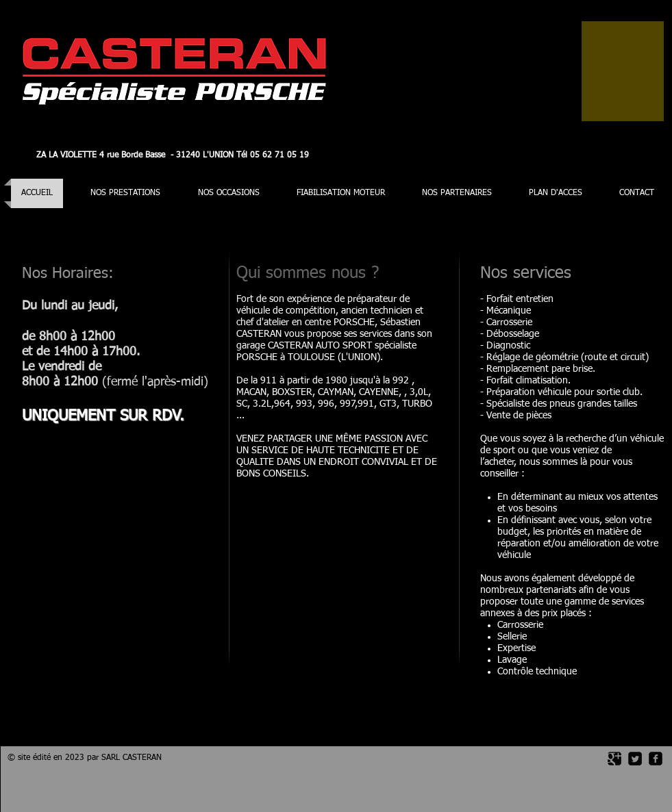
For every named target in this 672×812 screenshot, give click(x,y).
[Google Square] (614, 759)
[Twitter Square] (635, 759)
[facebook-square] (656, 759)
